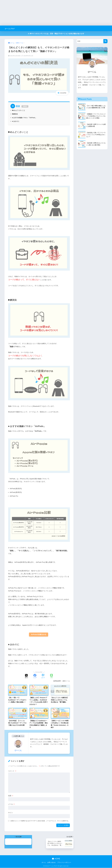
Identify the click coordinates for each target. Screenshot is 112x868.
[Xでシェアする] (27, 676)
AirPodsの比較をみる (39, 635)
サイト (11, 813)
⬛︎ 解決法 (15, 114)
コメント (12, 771)
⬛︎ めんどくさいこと (19, 110)
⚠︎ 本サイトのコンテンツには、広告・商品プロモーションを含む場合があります (56, 34)
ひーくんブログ (13, 28)
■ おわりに (16, 121)
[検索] (105, 41)
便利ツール (66, 681)
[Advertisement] (55, 13)
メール (12, 804)
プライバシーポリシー (64, 863)
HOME (56, 859)
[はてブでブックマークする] (43, 676)
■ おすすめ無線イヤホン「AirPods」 (24, 118)
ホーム (44, 863)
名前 (11, 796)
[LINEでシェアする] (51, 676)
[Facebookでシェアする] (35, 676)
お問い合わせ (51, 863)
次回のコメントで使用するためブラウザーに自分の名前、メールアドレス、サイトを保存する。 (40, 821)
